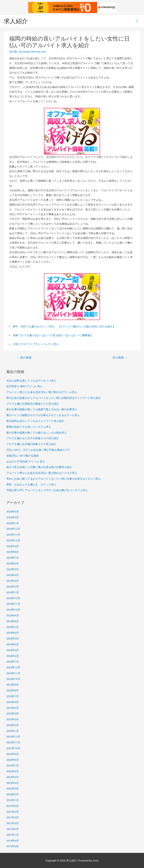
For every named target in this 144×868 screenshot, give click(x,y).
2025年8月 (13, 552)
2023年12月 (13, 667)
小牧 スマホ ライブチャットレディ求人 (36, 344)
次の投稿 (120, 358)
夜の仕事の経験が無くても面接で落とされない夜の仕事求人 (42, 409)
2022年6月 (13, 771)
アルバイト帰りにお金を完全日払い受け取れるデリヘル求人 (42, 392)
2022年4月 (13, 783)
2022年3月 (13, 788)
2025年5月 (13, 569)
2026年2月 (13, 517)
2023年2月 (13, 725)
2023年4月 (13, 713)
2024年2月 (13, 656)
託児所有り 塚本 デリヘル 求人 (24, 386)
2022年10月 (13, 748)
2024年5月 (13, 638)
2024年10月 (13, 610)
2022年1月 (13, 800)
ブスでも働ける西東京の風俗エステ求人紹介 (33, 404)
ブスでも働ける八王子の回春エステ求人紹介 (33, 438)
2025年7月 (13, 558)
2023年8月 (13, 690)
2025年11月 (13, 535)
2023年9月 (13, 685)
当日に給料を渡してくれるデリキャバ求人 (31, 381)
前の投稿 (24, 358)
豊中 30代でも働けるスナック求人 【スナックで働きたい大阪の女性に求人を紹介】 (64, 326)
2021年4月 (13, 817)
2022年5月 (13, 777)
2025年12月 (13, 529)
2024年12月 (13, 598)
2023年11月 (13, 673)
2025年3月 (13, 581)
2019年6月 (13, 841)
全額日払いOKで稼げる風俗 (22, 456)
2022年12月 (13, 737)
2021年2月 (13, 829)
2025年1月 (13, 592)
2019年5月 (13, 846)
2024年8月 (13, 621)
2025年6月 (13, 563)
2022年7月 (13, 765)
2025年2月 (13, 587)
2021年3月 (13, 823)
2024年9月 (13, 615)
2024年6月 (13, 633)
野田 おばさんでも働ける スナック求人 (31, 485)
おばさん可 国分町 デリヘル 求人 (26, 461)
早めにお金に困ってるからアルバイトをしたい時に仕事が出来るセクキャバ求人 (54, 479)
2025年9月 (13, 546)
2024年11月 (13, 604)
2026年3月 (13, 512)
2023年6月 (13, 702)
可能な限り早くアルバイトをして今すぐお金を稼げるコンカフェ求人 (47, 490)
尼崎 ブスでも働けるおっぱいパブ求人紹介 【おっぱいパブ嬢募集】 (53, 335)
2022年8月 (13, 760)
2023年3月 (13, 719)
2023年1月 (13, 731)
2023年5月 (13, 708)
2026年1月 (13, 523)
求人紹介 (16, 21)
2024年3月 (13, 650)
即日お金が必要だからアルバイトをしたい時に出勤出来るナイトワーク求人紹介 (54, 398)
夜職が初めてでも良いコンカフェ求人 (29, 427)
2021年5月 (13, 812)
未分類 (13, 52)
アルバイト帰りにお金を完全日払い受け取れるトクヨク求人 (42, 473)
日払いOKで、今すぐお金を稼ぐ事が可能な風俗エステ (38, 450)
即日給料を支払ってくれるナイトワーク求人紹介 (35, 421)
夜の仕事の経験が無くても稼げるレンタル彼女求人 (37, 433)
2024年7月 (13, 627)
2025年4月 (13, 575)
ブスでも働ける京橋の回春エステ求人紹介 (31, 444)
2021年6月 (13, 806)
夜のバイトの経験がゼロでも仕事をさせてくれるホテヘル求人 (43, 415)
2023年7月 (13, 696)
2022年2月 (13, 794)
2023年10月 (13, 679)
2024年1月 (13, 662)
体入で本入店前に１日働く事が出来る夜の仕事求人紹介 (39, 467)
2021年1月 (13, 835)
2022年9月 (13, 754)
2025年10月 (13, 540)
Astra (95, 860)
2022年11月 (13, 742)
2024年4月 (13, 644)
